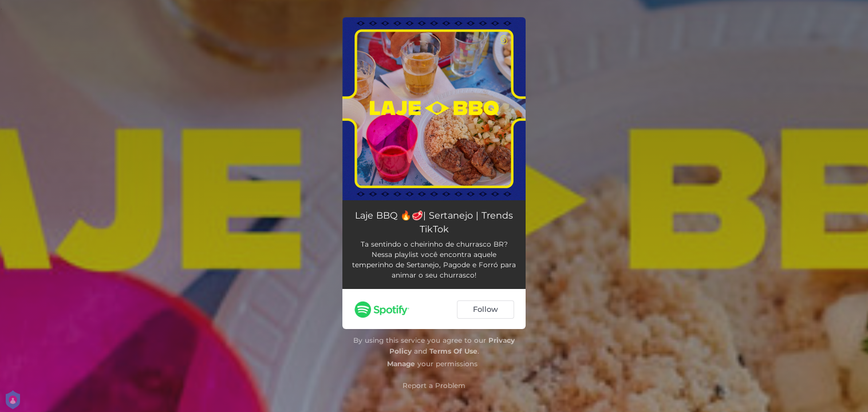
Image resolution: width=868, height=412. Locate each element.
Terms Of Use (453, 351)
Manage (401, 364)
